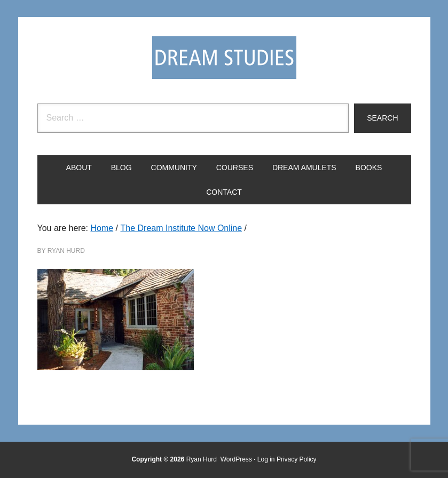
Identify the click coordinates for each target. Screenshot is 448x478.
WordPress (236, 459)
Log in (266, 459)
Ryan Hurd (203, 459)
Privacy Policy (297, 459)
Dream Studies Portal (224, 58)
